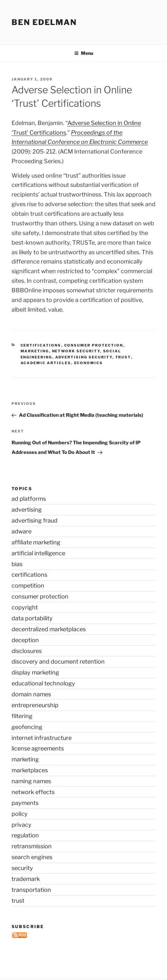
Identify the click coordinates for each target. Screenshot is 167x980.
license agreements (38, 748)
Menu (84, 53)
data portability (32, 618)
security (22, 868)
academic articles (46, 363)
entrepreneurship (35, 705)
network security (76, 351)
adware (22, 531)
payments (25, 803)
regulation (25, 835)
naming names (31, 781)
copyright (25, 607)
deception (25, 640)
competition (28, 586)
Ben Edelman (44, 22)
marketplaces (30, 770)
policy (20, 814)
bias (17, 564)
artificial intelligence (38, 553)
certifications (41, 345)
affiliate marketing (36, 542)
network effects (33, 792)
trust (123, 357)
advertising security (84, 357)
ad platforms (29, 499)
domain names (31, 694)
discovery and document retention (58, 662)
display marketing (35, 672)
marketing (35, 351)
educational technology (43, 683)
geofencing (27, 727)
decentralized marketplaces (49, 629)
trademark (26, 879)
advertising (27, 510)
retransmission (32, 846)
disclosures (27, 651)
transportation (31, 890)
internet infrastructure (42, 738)
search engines (32, 857)
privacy (22, 825)
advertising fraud (35, 520)
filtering (22, 716)
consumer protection (94, 345)
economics (89, 363)
